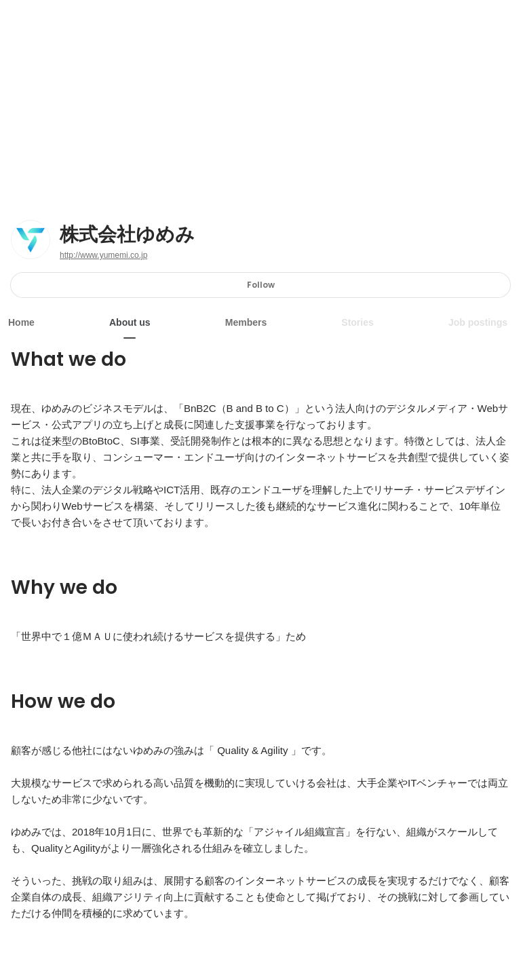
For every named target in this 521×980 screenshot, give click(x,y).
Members (246, 322)
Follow (261, 285)
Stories (357, 322)
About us (130, 322)
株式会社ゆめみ (127, 235)
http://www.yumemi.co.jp (103, 255)
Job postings (478, 322)
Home (21, 322)
